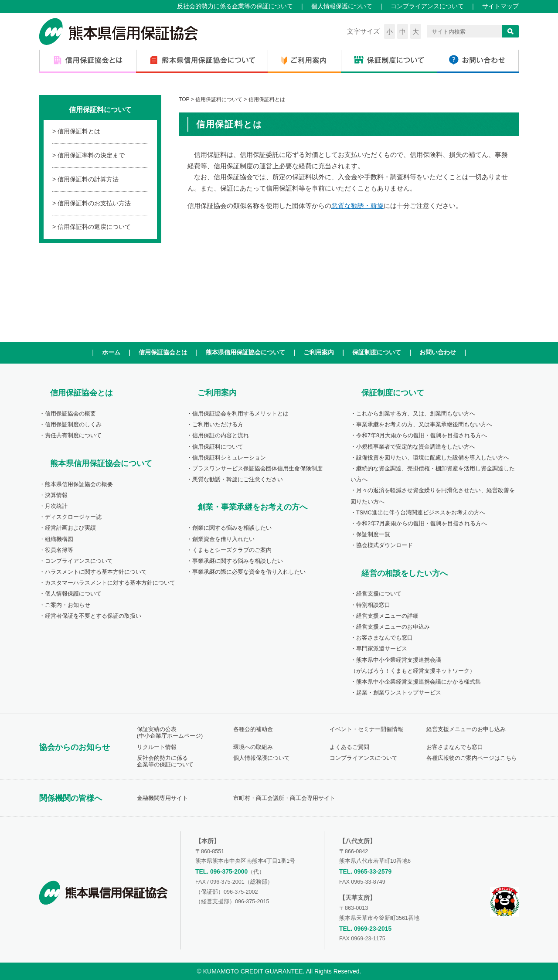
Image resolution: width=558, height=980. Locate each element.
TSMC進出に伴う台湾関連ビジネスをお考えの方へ (421, 513)
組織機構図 (59, 539)
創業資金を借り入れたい (223, 539)
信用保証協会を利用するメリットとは (240, 414)
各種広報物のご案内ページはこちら (472, 758)
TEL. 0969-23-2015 (365, 929)
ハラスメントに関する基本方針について (96, 572)
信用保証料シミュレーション (229, 458)
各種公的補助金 (253, 729)
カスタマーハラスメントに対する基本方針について (110, 583)
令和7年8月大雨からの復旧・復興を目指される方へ (422, 436)
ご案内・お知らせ (68, 605)
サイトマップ (500, 6)
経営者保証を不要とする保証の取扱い (93, 616)
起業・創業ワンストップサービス (399, 693)
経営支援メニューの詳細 (387, 616)
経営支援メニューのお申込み (393, 627)
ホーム (111, 352)
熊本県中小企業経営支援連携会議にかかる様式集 (418, 682)
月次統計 (56, 506)
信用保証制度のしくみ (73, 425)
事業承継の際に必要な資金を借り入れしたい (249, 572)
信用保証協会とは (163, 352)
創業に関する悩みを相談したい (232, 528)
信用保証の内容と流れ (221, 436)
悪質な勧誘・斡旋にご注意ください (238, 480)
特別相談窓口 (373, 605)
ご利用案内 (319, 352)
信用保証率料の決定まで (91, 155)
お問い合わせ (438, 352)
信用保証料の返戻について (94, 227)
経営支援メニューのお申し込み (466, 729)
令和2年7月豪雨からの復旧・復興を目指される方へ (422, 524)
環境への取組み (253, 747)
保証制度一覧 (373, 534)
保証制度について (377, 352)
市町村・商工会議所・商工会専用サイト (284, 798)
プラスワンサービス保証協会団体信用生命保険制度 (257, 469)
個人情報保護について (342, 6)
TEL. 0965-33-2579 (365, 871)
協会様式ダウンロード (384, 545)
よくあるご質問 (349, 747)
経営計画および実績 (70, 528)
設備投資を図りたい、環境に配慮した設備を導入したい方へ (433, 458)
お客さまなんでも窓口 (384, 638)
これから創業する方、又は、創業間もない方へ (416, 414)
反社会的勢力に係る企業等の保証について (235, 6)
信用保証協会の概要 (70, 414)
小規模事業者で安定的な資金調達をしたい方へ (416, 447)
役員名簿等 (59, 550)
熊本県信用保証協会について (245, 352)
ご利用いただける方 (218, 425)
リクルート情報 (157, 747)
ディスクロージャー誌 (73, 517)
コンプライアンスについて (427, 6)
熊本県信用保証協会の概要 (79, 484)
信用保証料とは (79, 131)
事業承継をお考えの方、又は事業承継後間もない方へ (424, 425)
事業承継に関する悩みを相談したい (238, 561)
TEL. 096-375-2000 (221, 871)
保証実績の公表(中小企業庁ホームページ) (170, 733)
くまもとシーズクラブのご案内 (232, 550)
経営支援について (379, 594)
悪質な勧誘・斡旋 (357, 206)
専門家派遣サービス (382, 649)
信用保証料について (218, 447)
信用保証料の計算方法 (88, 179)
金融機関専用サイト (162, 798)
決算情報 (56, 495)
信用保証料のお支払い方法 (94, 203)
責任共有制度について (73, 436)
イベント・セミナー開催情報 (366, 729)
